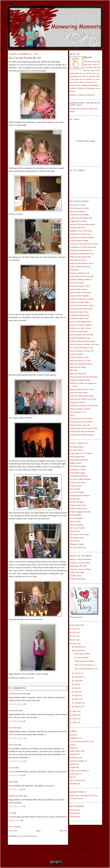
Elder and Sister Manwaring (80, 257)
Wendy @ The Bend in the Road (82, 431)
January (77, 707)
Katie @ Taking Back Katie (80, 338)
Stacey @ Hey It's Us (78, 412)
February (78, 703)
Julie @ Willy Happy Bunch (80, 322)
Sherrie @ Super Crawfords (80, 409)
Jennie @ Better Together (79, 296)
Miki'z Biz (74, 370)
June (76, 688)
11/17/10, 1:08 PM (17, 775)
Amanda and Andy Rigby (79, 215)
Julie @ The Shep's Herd (79, 318)
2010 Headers (75, 810)
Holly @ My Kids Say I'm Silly (82, 276)
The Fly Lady (75, 531)
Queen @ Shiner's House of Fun (82, 389)
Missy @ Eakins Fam (78, 374)
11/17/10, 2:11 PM (17, 806)
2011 (74, 640)
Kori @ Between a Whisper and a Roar (84, 344)
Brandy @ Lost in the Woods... (81, 231)
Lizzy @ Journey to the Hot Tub (82, 351)
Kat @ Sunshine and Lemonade (82, 335)
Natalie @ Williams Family (80, 380)
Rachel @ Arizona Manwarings (82, 396)
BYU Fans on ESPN (82, 654)
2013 (74, 632)
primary (73, 764)
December (78, 647)
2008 (74, 715)
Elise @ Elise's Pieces (78, 260)
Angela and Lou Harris (78, 221)
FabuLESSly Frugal (77, 473)
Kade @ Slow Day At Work (80, 328)
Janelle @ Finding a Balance (81, 279)
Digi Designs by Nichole (79, 460)
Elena (89, 57)
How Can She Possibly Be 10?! (25, 58)
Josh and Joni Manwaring (79, 315)
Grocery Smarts (76, 486)
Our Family (13, 728)
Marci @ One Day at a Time (80, 361)
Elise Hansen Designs (78, 466)
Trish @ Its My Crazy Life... (81, 425)
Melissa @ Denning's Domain (81, 364)
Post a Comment (15, 827)
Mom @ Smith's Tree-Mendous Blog (84, 377)
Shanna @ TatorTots (77, 402)
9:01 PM (30, 678)
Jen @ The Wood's (77, 283)
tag (71, 777)
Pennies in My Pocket (78, 505)
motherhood (74, 758)
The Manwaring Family (17, 694)
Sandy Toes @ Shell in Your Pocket (83, 399)
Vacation (73, 784)
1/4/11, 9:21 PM (16, 820)
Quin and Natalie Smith (79, 393)
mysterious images (77, 761)
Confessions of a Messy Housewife (83, 247)
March (77, 699)
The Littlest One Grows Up (85, 665)
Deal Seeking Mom (77, 457)
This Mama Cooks (77, 538)
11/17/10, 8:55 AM (17, 721)
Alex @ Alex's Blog (77, 205)
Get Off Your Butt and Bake (80, 479)
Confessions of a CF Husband (81, 453)
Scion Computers (76, 518)
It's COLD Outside (81, 657)
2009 (74, 711)
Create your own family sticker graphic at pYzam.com (56, 854)
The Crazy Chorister (77, 528)
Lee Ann (12, 768)
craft (72, 745)
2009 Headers (75, 816)
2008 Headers (75, 813)
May (76, 692)
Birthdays (74, 738)
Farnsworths (74, 270)
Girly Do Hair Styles (78, 482)
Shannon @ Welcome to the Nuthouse (84, 405)
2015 (74, 629)
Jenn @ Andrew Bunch (79, 289)
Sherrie (11, 782)
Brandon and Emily (16, 796)
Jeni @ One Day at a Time (80, 286)
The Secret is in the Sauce (80, 534)
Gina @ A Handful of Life (80, 273)
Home (38, 831)
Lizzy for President (77, 492)
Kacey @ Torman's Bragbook (81, 325)
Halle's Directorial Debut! (84, 661)
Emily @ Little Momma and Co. (82, 263)
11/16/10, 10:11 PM (18, 704)
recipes (73, 767)
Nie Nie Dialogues (77, 502)
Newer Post (13, 831)
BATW (73, 735)
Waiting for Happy (77, 544)
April (76, 695)
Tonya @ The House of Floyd (81, 422)
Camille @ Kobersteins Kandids (82, 237)
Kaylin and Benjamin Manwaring (82, 341)
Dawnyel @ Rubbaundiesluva (81, 250)
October (77, 673)
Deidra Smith (14, 710)
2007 (74, 719)
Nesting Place (75, 499)
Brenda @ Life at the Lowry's (81, 234)
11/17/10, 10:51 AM (18, 738)
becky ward (13, 745)
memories (74, 754)
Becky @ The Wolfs (77, 228)
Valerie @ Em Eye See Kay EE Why (84, 428)
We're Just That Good (78, 547)
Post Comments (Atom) (28, 836)
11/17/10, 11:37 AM (18, 761)
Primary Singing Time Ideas (80, 512)
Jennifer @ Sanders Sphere (80, 302)
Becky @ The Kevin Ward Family (83, 224)
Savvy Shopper (76, 515)
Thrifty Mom (75, 541)
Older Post (63, 831)
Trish (11, 813)
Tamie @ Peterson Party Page (81, 418)
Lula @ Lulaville (76, 354)
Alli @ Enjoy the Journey (79, 208)
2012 (74, 636)
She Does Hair (75, 521)
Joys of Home (75, 489)
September (78, 677)
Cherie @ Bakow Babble (79, 240)
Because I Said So (77, 450)
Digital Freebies (76, 463)
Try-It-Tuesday (76, 780)
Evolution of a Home (78, 470)
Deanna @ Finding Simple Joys (82, 253)
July (76, 684)
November (78, 650)
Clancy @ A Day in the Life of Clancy (84, 244)
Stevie (72, 415)
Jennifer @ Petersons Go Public (82, 299)
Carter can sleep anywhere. (80, 741)
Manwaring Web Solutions (80, 495)
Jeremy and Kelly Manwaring (81, 309)
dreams (73, 748)
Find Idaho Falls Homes (79, 476)
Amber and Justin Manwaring (81, 218)
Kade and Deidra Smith (79, 331)
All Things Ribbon (77, 447)
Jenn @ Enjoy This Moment (80, 292)
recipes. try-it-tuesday (78, 771)
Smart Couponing (76, 525)
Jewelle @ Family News (79, 312)
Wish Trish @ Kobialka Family (82, 435)
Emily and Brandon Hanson (80, 266)
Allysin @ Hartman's (78, 211)
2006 (74, 722)
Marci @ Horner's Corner (79, 357)
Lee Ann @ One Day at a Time (81, 348)
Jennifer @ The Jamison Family (82, 305)
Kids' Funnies (75, 751)
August (77, 681)
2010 (74, 643)
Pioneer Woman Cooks (78, 508)
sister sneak (74, 774)
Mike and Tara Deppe (78, 367)
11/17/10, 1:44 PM (17, 789)
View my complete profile (82, 95)
